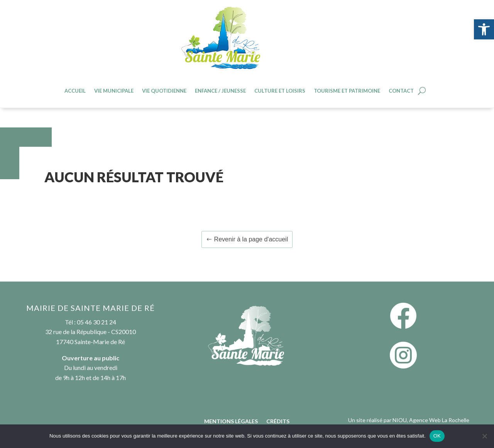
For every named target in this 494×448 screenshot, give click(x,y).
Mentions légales (231, 422)
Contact (401, 91)
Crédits (278, 422)
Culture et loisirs (280, 91)
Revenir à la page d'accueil (251, 239)
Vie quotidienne (164, 91)
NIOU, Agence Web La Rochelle (431, 420)
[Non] (484, 436)
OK (437, 436)
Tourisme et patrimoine (347, 91)
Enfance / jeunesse (220, 91)
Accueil (75, 91)
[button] (484, 29)
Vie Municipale (114, 91)
